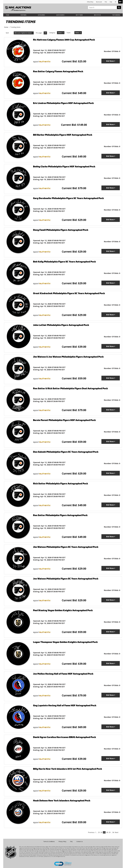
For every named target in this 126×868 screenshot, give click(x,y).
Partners (23, 15)
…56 (113, 832)
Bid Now (110, 61)
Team (7, 15)
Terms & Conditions (49, 841)
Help (111, 2)
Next (117, 832)
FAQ (106, 2)
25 (99, 832)
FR (116, 2)
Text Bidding (116, 15)
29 (110, 832)
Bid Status (97, 15)
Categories (41, 15)
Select (60, 33)
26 (101, 832)
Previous (91, 832)
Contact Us (80, 841)
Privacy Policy (62, 841)
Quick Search (60, 15)
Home (6, 27)
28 (107, 832)
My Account (99, 2)
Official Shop (90, 2)
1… (96, 832)
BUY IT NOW (79, 15)
